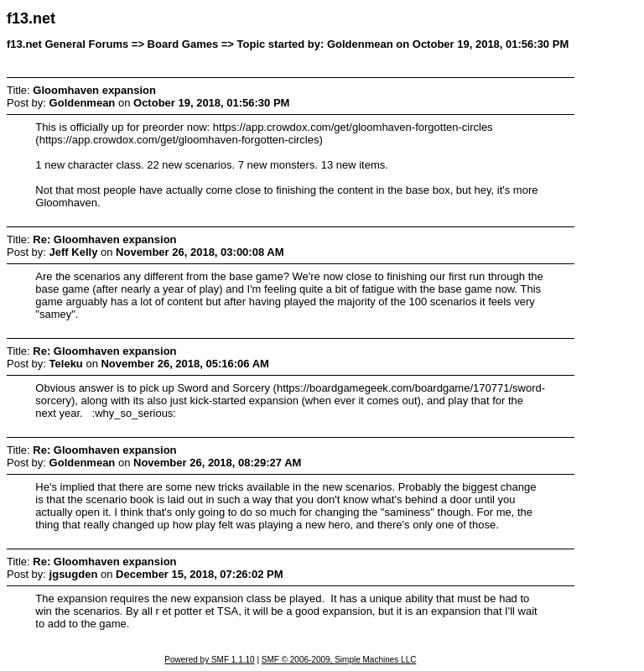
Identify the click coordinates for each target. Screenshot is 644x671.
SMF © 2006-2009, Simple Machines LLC (339, 660)
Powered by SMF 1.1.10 (209, 660)
